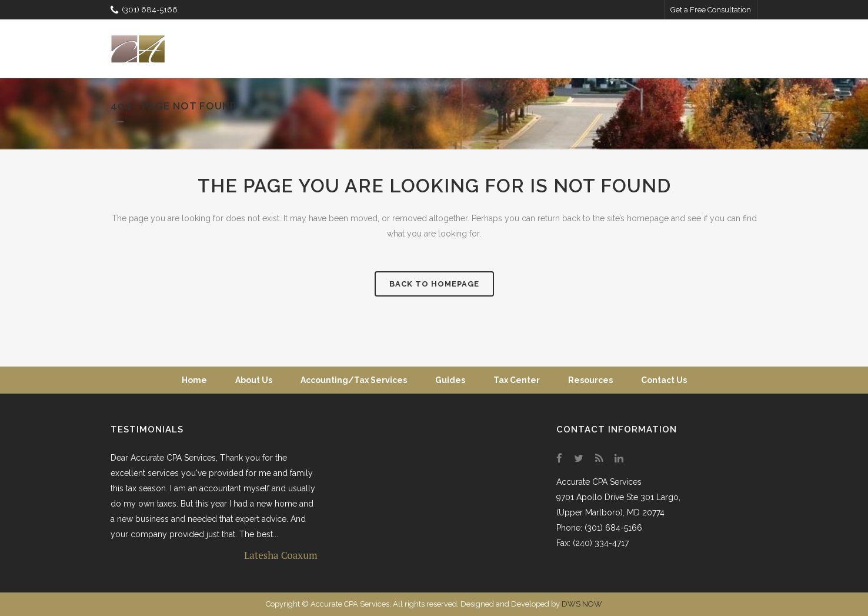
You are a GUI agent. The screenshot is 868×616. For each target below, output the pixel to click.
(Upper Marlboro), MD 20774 (610, 512)
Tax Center (517, 380)
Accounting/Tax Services (354, 380)
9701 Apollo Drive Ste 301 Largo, (618, 497)
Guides (450, 380)
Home (194, 380)
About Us (254, 380)
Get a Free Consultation (711, 10)
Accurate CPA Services (599, 482)
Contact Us (664, 380)
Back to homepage (434, 284)
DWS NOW (582, 604)
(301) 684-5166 (144, 10)
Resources (590, 380)
